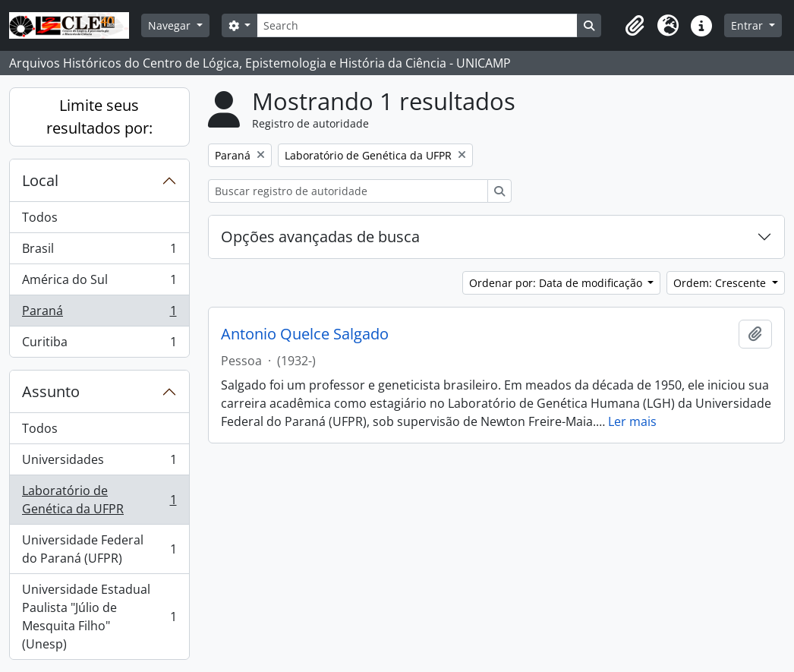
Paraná (99, 314)
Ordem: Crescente (721, 283)
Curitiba (99, 345)
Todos (40, 217)
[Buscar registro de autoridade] (348, 191)
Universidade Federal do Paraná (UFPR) (99, 549)
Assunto (51, 391)
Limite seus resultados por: (99, 117)
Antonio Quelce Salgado (305, 334)
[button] (635, 26)
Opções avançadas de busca (320, 237)
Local (40, 180)
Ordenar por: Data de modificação (557, 283)
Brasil (99, 252)
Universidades (99, 463)
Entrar (748, 25)
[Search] (417, 25)
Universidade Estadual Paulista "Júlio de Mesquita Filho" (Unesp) (99, 617)
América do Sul (99, 283)
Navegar (171, 25)
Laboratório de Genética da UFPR (99, 500)
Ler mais (632, 421)
